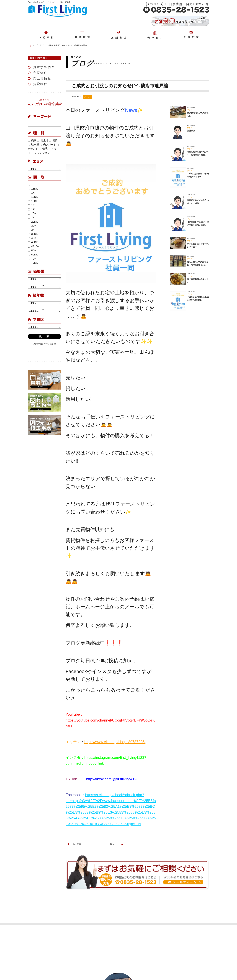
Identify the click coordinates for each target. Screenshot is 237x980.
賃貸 (53, 141)
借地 (43, 149)
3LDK (33, 234)
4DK (32, 238)
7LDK (33, 263)
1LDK (33, 197)
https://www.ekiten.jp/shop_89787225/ (115, 742)
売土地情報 (42, 78)
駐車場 (33, 145)
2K (31, 217)
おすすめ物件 (44, 67)
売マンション (41, 153)
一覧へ (111, 844)
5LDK (33, 255)
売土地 (43, 141)
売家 (32, 141)
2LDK (33, 222)
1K (31, 193)
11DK (33, 189)
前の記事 (77, 844)
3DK (32, 226)
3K (31, 230)
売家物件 (40, 73)
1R (31, 205)
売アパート (48, 145)
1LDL (33, 201)
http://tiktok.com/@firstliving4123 (112, 779)
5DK (32, 251)
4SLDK (34, 246)
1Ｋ (32, 209)
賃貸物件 (40, 84)
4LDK (33, 242)
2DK (32, 213)
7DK (32, 259)
